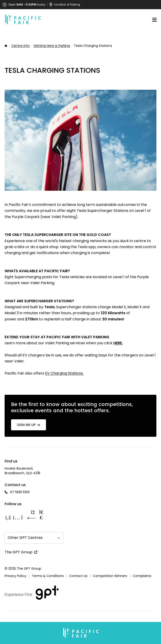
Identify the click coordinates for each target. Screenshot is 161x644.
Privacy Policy (15, 576)
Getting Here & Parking (52, 46)
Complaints (142, 576)
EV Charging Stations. (64, 373)
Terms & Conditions (48, 576)
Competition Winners (110, 576)
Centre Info (20, 46)
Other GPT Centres (25, 538)
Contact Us (78, 576)
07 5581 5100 (20, 492)
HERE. (118, 343)
